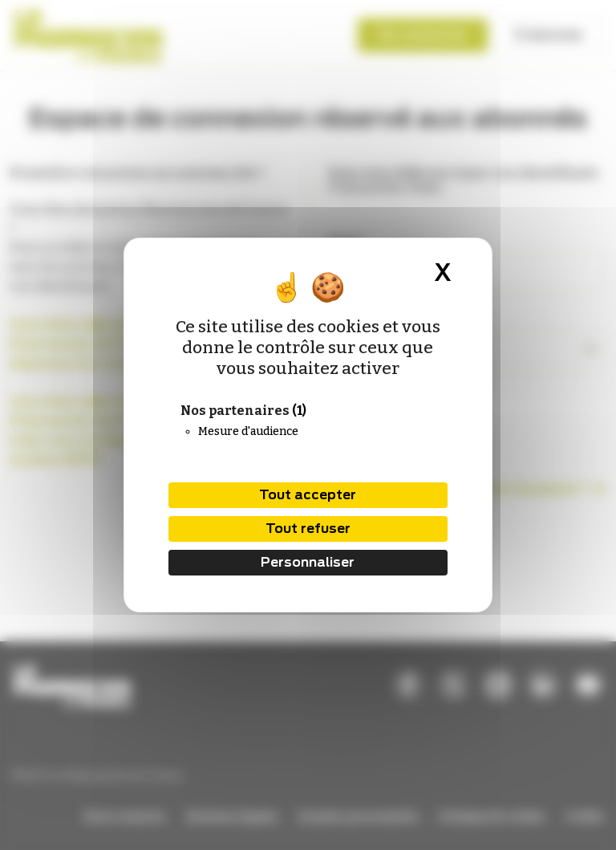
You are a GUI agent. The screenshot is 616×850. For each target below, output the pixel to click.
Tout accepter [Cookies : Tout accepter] (308, 495)
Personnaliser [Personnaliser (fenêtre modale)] (308, 562)
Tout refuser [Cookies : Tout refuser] (308, 529)
